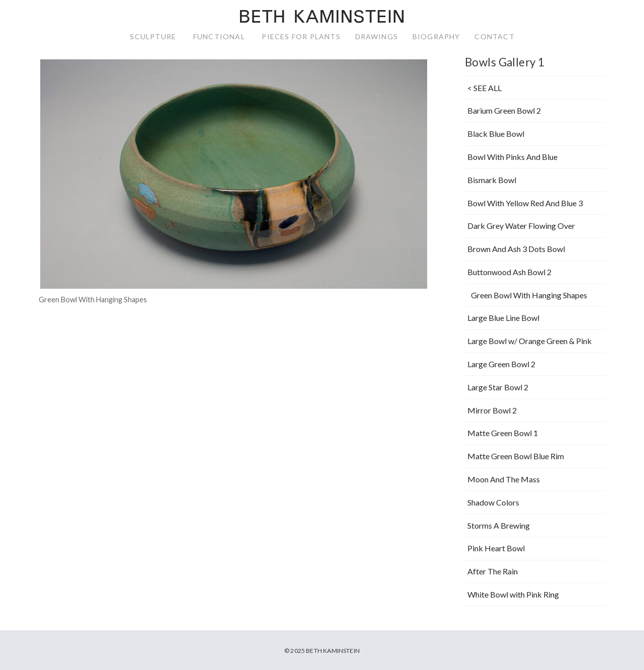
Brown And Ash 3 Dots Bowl (516, 249)
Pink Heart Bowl (496, 548)
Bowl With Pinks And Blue (512, 157)
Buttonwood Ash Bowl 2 (509, 272)
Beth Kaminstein (322, 18)
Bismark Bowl (492, 180)
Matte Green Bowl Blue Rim (516, 456)
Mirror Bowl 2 (492, 410)
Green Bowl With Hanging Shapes (529, 295)
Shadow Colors (493, 502)
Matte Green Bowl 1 (503, 433)
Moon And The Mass (504, 479)
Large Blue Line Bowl (503, 318)
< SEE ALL (485, 88)
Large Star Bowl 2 (498, 387)
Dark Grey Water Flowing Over (521, 226)
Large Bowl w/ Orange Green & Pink (530, 341)
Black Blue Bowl (496, 134)
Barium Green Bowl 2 (504, 110)
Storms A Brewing (499, 525)
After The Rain (493, 571)
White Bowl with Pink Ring (513, 594)
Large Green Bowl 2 (501, 364)
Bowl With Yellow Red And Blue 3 (525, 203)
